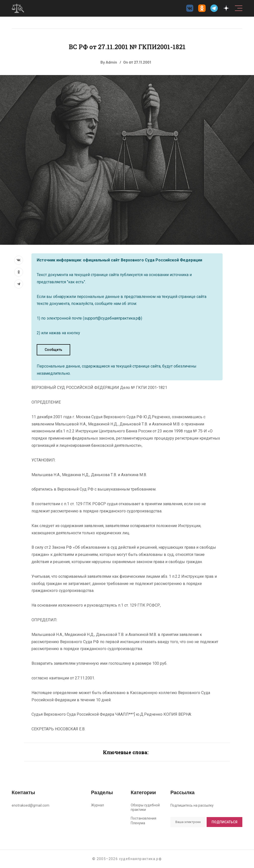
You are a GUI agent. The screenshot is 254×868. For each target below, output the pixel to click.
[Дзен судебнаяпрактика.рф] (226, 8)
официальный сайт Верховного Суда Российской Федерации (143, 260)
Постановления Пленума (143, 821)
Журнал (97, 805)
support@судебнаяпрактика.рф (112, 318)
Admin (111, 62)
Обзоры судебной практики (145, 807)
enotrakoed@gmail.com (31, 805)
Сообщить (53, 350)
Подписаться (224, 822)
